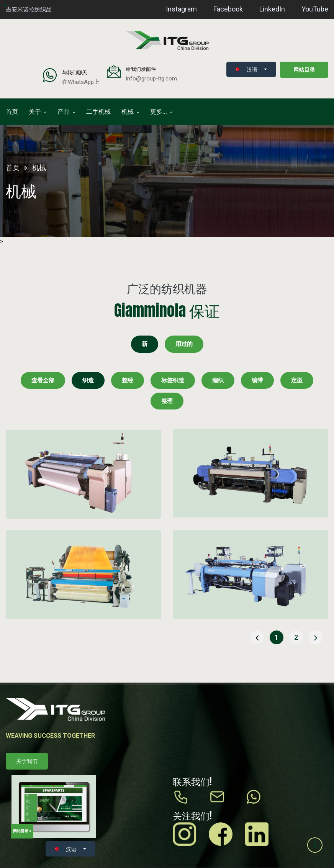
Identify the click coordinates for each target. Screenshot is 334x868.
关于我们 (27, 761)
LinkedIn (272, 9)
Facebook (228, 9)
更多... (159, 112)
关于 (35, 112)
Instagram (181, 9)
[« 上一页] (257, 637)
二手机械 (98, 112)
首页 (12, 112)
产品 (64, 112)
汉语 (246, 69)
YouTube (315, 9)
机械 (128, 112)
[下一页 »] (316, 637)
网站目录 (304, 70)
